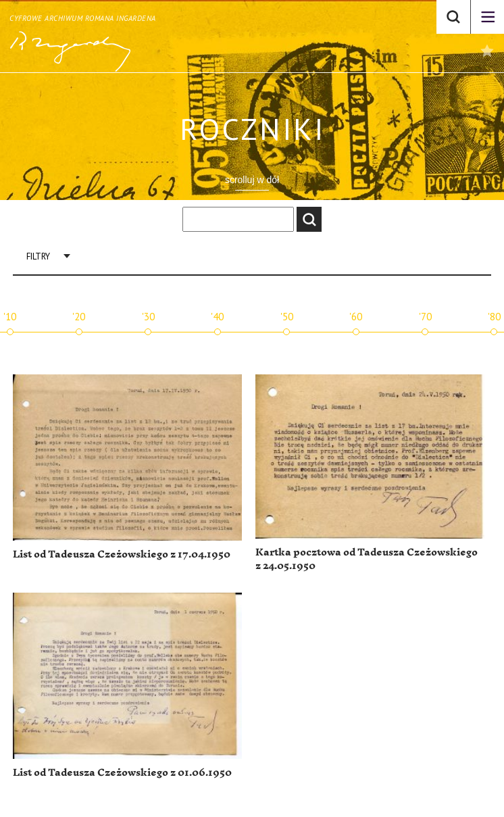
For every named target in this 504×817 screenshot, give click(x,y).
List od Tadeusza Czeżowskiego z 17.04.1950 (122, 554)
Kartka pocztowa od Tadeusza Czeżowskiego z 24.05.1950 (367, 559)
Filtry (38, 256)
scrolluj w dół (252, 180)
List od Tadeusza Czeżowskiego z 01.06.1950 (122, 773)
